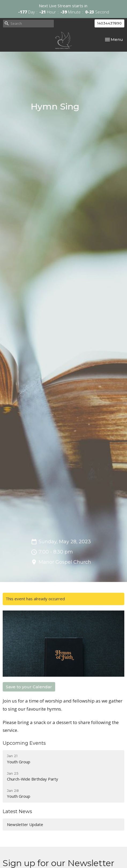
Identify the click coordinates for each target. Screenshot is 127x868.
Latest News (17, 811)
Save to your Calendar (29, 687)
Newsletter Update (25, 824)
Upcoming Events (24, 743)
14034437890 (109, 23)
